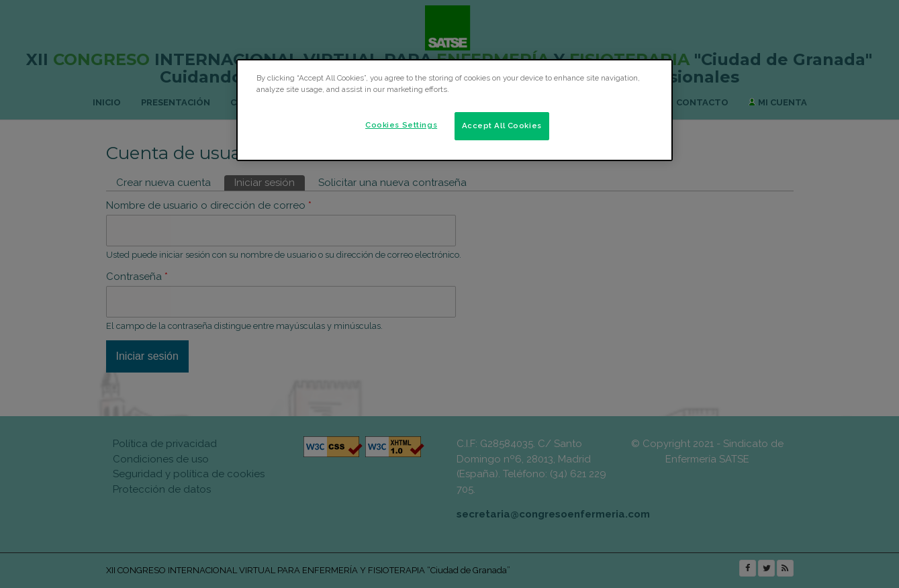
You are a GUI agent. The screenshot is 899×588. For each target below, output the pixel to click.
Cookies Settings (401, 125)
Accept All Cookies (502, 126)
